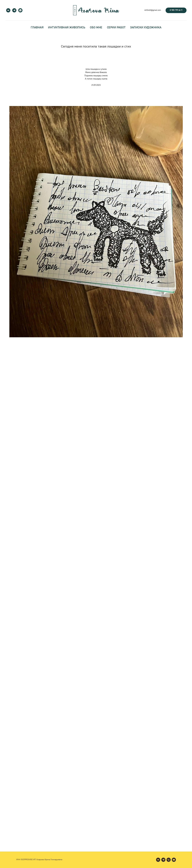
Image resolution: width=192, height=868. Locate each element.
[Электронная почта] (174, 860)
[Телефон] (169, 860)
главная (37, 28)
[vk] (8, 10)
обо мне (96, 28)
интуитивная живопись (67, 28)
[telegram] (14, 10)
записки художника (146, 28)
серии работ (116, 28)
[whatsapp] (20, 10)
